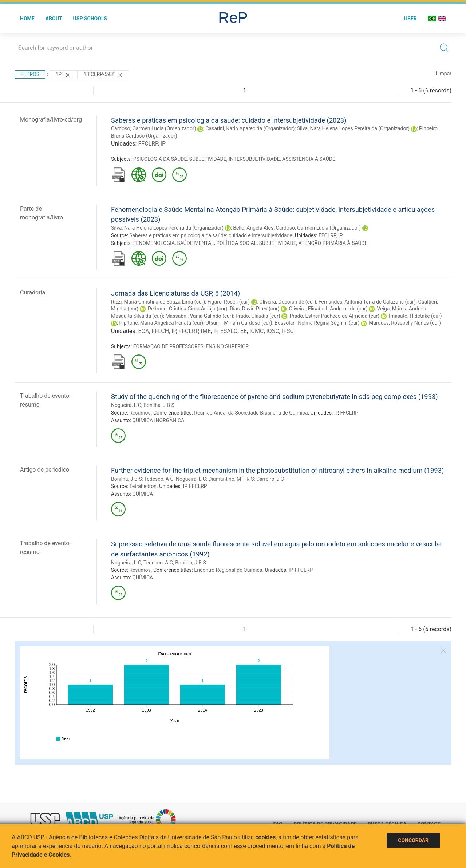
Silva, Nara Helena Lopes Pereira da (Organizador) (353, 128)
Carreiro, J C (270, 479)
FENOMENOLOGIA (154, 243)
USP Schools (90, 19)
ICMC (256, 331)
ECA (143, 331)
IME (206, 331)
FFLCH (161, 331)
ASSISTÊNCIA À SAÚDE (309, 159)
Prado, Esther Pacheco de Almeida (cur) (335, 316)
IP (163, 144)
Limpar (444, 74)
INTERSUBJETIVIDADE (254, 159)
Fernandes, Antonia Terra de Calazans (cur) (367, 302)
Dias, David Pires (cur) (254, 309)
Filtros (30, 74)
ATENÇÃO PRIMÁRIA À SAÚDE (333, 243)
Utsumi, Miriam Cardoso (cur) (239, 323)
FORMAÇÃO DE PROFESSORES (168, 346)
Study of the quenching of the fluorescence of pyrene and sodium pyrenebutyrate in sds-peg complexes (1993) (275, 397)
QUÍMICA (143, 494)
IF (215, 331)
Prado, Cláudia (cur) (258, 316)
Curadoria (33, 292)
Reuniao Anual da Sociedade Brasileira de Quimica (251, 413)
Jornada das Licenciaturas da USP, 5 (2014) (175, 293)
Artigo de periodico (45, 470)
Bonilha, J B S (159, 405)
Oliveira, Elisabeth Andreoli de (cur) (328, 309)
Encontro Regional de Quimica (228, 570)
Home (27, 19)
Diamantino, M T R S (231, 479)
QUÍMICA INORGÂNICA (158, 420)
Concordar (413, 840)
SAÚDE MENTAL (195, 243)
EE (244, 331)
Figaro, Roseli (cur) (229, 302)
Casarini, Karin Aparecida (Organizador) (250, 128)
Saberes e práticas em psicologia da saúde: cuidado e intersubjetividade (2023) (229, 120)
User (410, 19)
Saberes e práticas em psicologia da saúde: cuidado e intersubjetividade (211, 235)
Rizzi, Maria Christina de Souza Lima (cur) (158, 302)
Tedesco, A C (159, 479)
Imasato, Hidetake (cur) (415, 316)
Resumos (140, 413)
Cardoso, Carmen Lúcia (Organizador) (319, 228)
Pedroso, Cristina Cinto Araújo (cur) (188, 309)
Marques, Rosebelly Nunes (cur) (405, 323)
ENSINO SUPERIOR (227, 346)
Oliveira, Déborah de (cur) (288, 302)
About (54, 19)
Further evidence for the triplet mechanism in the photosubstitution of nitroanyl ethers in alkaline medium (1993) (277, 470)
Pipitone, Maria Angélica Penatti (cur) (161, 323)
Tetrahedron (143, 486)
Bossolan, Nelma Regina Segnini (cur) (317, 323)
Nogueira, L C (126, 405)
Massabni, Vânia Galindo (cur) (199, 316)
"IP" (64, 75)
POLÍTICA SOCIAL (236, 243)
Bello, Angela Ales (253, 228)
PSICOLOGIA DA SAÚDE (160, 159)
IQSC (273, 331)
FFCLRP (148, 144)
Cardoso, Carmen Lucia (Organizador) (154, 128)
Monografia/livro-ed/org (51, 120)
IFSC (288, 331)
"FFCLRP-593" (103, 75)
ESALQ (229, 331)
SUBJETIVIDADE (208, 159)
